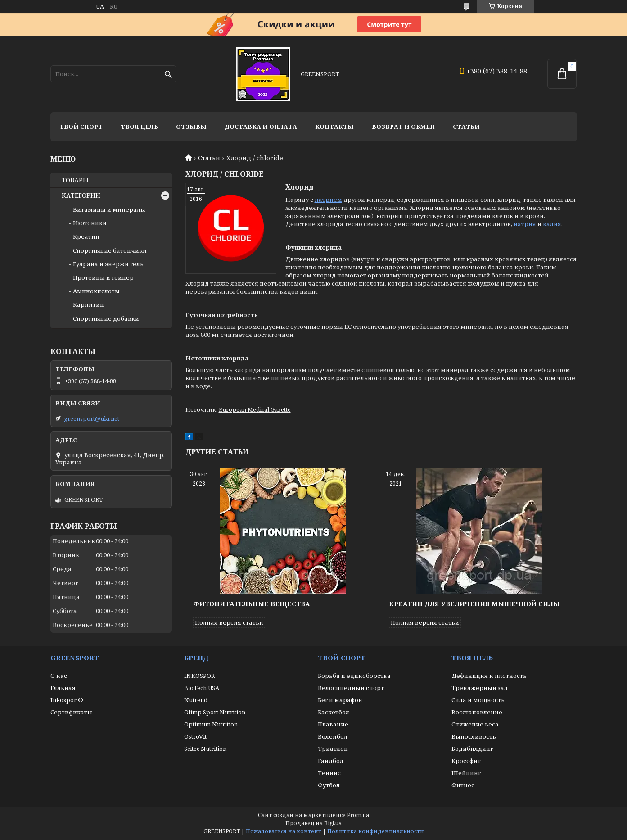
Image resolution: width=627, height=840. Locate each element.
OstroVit (195, 736)
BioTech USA (202, 688)
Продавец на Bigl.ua (313, 823)
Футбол (329, 785)
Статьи (466, 127)
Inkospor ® (67, 700)
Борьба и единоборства (354, 676)
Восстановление (477, 712)
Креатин (86, 236)
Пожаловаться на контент (284, 831)
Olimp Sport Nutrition (215, 712)
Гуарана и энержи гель (108, 264)
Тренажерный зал (480, 688)
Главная (63, 688)
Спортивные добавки (106, 318)
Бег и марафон (340, 700)
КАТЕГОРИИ (81, 195)
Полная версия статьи (229, 622)
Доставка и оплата (261, 127)
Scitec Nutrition (205, 749)
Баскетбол (334, 712)
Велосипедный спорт (351, 688)
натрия (525, 224)
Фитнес (463, 785)
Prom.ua (358, 815)
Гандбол (331, 761)
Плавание (333, 724)
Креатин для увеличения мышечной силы (474, 604)
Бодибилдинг (472, 749)
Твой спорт (81, 127)
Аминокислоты (96, 291)
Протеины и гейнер (103, 277)
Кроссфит (466, 761)
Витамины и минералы (109, 209)
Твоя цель (139, 127)
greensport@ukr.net (92, 418)
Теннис (329, 773)
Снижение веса (475, 724)
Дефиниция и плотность (489, 676)
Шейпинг (466, 773)
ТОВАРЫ (75, 180)
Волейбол (333, 736)
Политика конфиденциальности (376, 831)
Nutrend (196, 700)
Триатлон (333, 749)
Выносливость (474, 736)
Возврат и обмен (403, 127)
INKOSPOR (199, 676)
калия (552, 224)
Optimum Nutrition (211, 724)
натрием (328, 200)
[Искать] (169, 75)
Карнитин (88, 304)
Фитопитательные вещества (251, 604)
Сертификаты (71, 712)
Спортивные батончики (110, 250)
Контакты (334, 127)
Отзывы (191, 127)
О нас (59, 676)
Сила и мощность (478, 700)
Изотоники (90, 223)
